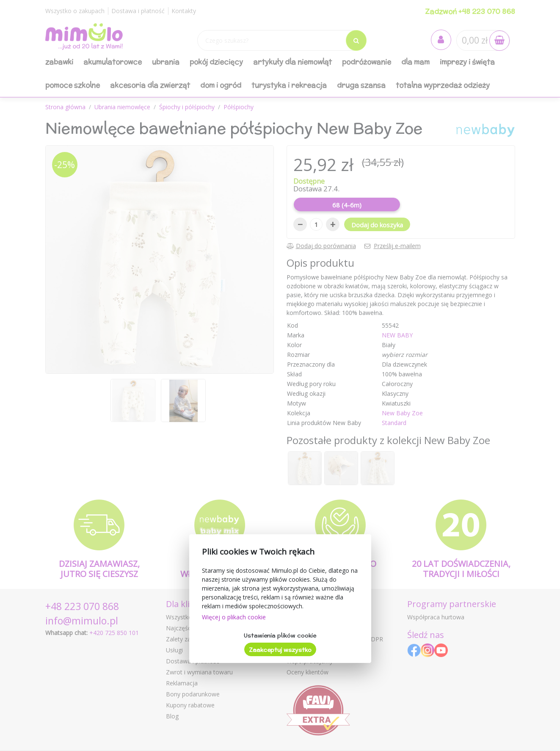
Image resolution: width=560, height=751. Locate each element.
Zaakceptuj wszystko (280, 650)
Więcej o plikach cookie (234, 617)
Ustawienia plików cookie (280, 635)
